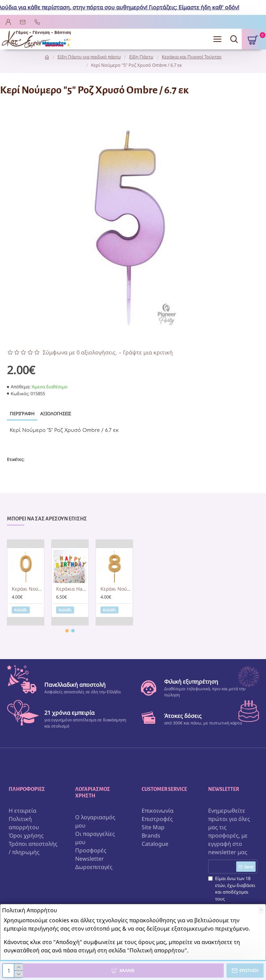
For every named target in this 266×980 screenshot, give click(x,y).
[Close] (261, 910)
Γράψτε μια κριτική (148, 352)
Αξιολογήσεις (56, 414)
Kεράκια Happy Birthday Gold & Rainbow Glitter (71, 589)
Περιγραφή (22, 414)
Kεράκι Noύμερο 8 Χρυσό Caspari (116, 589)
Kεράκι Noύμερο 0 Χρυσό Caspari (27, 589)
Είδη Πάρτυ (141, 57)
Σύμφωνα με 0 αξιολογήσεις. (80, 352)
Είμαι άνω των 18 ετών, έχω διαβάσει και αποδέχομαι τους (233, 895)
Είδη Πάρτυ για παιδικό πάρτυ (89, 57)
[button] (67, 631)
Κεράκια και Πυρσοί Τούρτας (192, 57)
